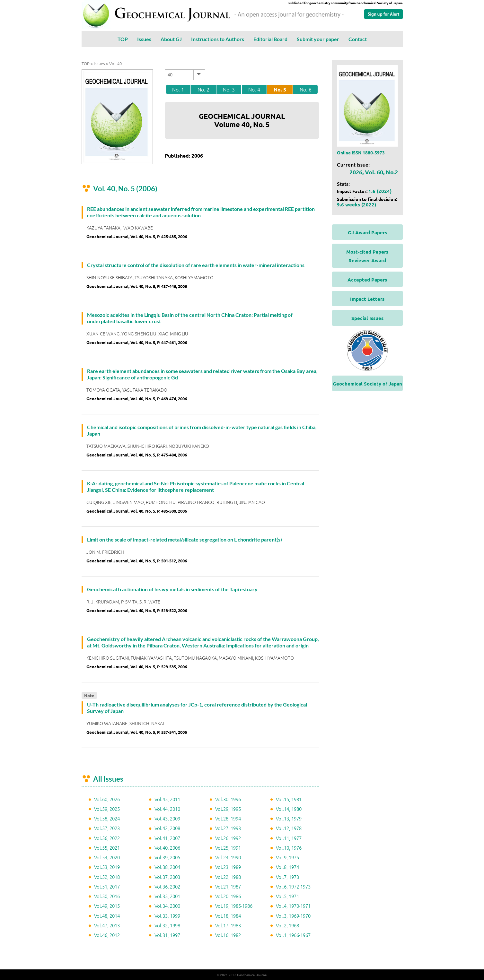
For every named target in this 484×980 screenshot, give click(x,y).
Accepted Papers (367, 280)
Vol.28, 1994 (228, 818)
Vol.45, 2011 (167, 799)
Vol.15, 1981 (289, 799)
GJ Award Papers (367, 232)
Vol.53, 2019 (107, 867)
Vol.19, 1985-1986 (234, 906)
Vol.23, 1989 (228, 867)
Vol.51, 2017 (107, 886)
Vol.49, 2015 (107, 906)
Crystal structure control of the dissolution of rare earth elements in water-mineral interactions (196, 265)
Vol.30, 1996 (228, 799)
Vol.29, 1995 (228, 809)
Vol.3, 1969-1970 (293, 916)
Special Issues (367, 318)
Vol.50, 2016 (107, 896)
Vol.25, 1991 (228, 848)
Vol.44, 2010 (167, 809)
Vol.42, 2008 (167, 828)
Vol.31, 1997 (167, 935)
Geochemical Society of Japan (367, 384)
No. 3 (229, 89)
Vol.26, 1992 (228, 838)
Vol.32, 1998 (167, 925)
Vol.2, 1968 (287, 925)
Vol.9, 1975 (287, 857)
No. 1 (178, 89)
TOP (123, 39)
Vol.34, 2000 (167, 906)
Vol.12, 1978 (289, 828)
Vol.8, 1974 (287, 867)
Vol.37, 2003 (167, 877)
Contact (358, 39)
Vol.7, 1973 (287, 877)
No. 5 (280, 89)
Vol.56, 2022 (107, 838)
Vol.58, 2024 (107, 818)
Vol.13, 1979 (289, 818)
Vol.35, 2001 (167, 896)
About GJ (171, 39)
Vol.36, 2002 (167, 886)
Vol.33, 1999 (167, 916)
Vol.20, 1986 (228, 896)
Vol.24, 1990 (228, 857)
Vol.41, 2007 (167, 838)
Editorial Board (270, 39)
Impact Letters (367, 299)
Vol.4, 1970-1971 (293, 906)
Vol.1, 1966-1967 (293, 935)
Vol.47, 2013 (107, 925)
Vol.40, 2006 (167, 848)
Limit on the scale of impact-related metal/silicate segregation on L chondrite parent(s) (185, 539)
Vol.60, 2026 (107, 799)
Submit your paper (318, 39)
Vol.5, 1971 (287, 896)
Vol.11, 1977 (289, 838)
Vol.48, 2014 (107, 916)
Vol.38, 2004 (167, 867)
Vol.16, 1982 (228, 935)
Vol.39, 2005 (167, 857)
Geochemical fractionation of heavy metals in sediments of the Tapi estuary (172, 589)
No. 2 (203, 89)
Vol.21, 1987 (228, 886)
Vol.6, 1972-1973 (293, 886)
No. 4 (254, 89)
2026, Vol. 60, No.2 (374, 172)
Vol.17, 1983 (228, 925)
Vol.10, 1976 (289, 848)
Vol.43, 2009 (167, 818)
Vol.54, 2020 (107, 857)
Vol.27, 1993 (228, 828)
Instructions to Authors (218, 39)
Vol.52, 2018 (107, 877)
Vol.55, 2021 (107, 848)
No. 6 (306, 89)
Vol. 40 (115, 63)
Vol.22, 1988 (228, 877)
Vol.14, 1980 (289, 809)
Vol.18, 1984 (228, 916)
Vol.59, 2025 (107, 809)
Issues (144, 39)
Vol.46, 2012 (107, 935)
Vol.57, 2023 (107, 828)
